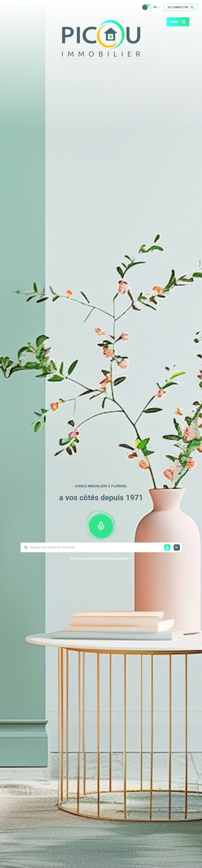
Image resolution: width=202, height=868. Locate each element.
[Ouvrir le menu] (178, 22)
